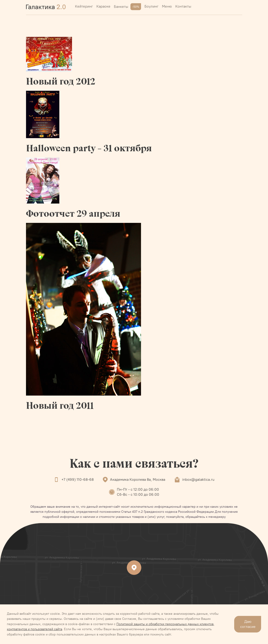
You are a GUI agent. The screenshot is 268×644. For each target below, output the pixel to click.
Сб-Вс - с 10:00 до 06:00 (138, 494)
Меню (167, 6)
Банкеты (128, 7)
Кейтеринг (84, 6)
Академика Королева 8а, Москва (138, 479)
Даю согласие (248, 624)
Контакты (183, 6)
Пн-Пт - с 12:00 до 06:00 (138, 489)
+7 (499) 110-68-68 (78, 479)
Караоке (103, 6)
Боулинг (151, 6)
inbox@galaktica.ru (198, 479)
